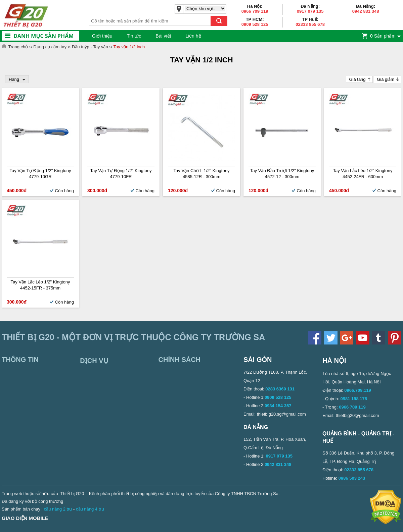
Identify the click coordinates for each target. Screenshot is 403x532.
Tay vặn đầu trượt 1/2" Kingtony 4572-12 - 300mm (282, 174)
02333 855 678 (310, 24)
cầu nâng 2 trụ (58, 509)
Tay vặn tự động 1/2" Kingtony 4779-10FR (121, 174)
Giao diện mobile (25, 518)
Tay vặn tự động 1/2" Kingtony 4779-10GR (40, 174)
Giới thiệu (102, 36)
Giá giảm (386, 79)
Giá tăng (357, 79)
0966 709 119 (255, 11)
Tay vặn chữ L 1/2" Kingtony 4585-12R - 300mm (202, 174)
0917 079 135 (310, 11)
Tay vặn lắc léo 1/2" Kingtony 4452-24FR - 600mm (363, 174)
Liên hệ (193, 36)
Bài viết (163, 36)
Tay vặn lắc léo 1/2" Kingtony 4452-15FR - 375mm (40, 285)
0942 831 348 (366, 11)
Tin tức (134, 36)
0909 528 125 (255, 24)
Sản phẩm (383, 36)
